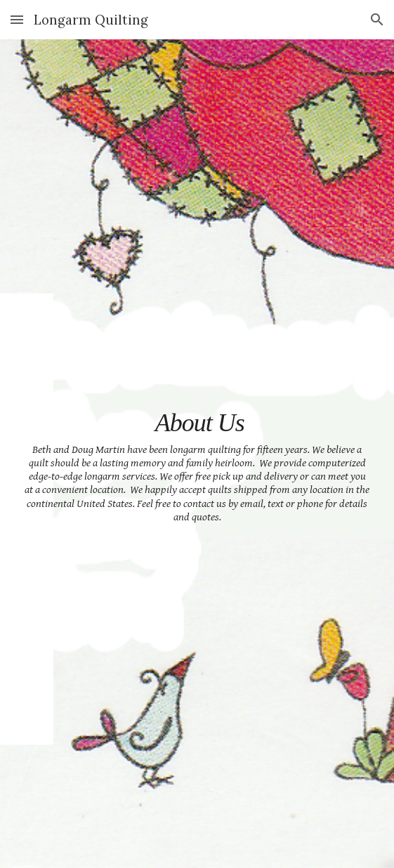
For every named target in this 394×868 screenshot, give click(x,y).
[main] (197, 454)
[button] (17, 19)
